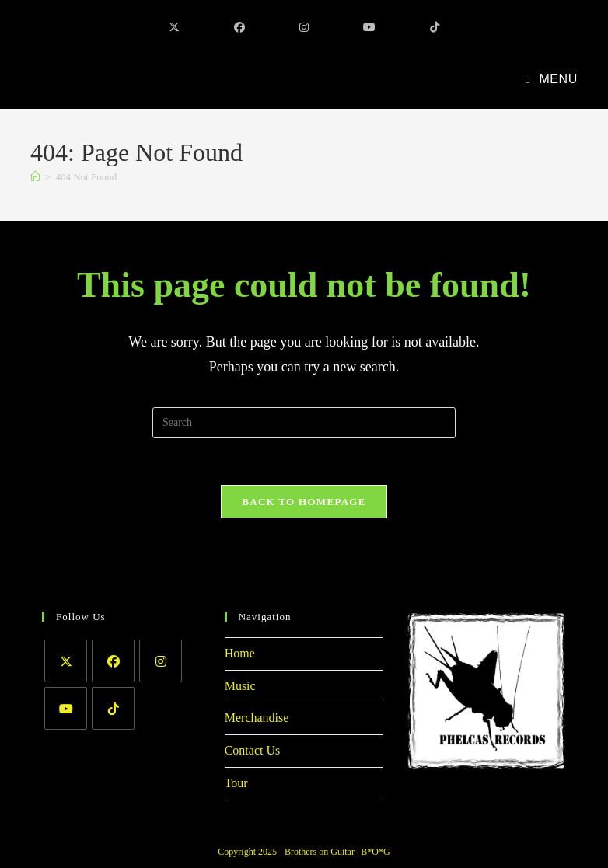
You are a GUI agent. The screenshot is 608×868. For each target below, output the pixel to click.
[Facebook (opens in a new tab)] (239, 28)
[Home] (35, 177)
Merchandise (257, 718)
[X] (66, 661)
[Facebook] (113, 661)
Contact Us (253, 750)
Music (240, 686)
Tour (236, 783)
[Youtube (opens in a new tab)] (369, 28)
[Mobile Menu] (552, 79)
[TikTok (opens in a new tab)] (435, 28)
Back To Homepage (304, 502)
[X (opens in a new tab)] (174, 28)
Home (240, 653)
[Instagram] (161, 661)
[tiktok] (113, 708)
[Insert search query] (304, 423)
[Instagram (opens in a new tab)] (304, 28)
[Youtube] (66, 708)
